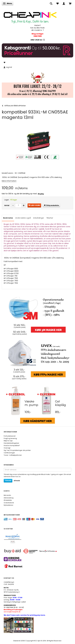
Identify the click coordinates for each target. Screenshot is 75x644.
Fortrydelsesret (10, 436)
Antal (7, 205)
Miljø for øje (8, 441)
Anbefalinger (39, 218)
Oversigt (7, 448)
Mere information (9, 181)
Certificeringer (9, 453)
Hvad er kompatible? (12, 445)
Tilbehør (50, 218)
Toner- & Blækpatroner (13, 455)
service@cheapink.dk (13, 611)
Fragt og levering (10, 438)
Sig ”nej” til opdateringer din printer (17, 450)
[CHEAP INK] (30, 16)
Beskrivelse (8, 218)
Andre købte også (23, 218)
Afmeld (17, 481)
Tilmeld (8, 481)
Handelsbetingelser (11, 443)
